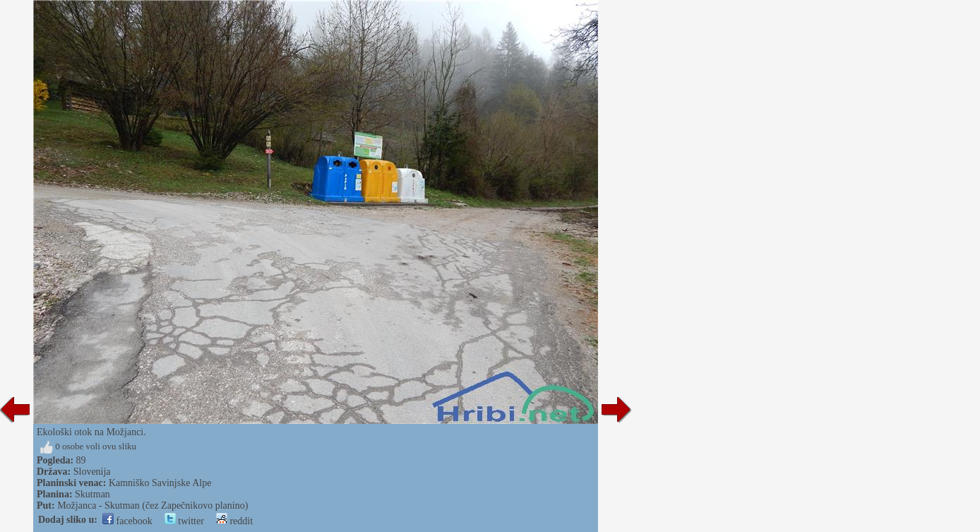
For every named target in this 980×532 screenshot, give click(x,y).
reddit (234, 521)
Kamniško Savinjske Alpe (160, 483)
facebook (127, 521)
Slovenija (92, 472)
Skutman (92, 494)
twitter (184, 521)
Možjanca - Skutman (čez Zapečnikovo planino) (153, 506)
